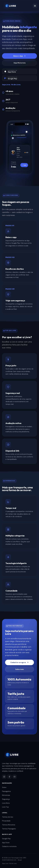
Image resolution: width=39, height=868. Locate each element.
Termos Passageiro (9, 829)
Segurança (6, 799)
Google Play (6, 839)
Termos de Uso (8, 817)
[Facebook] (9, 777)
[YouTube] (15, 777)
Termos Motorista (9, 825)
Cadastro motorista (9, 846)
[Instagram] (4, 777)
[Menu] (35, 6)
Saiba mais (20, 669)
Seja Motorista (20, 63)
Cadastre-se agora (19, 662)
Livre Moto (6, 803)
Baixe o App (19, 56)
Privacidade (6, 821)
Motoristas (6, 795)
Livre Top (5, 807)
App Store (6, 843)
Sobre (4, 787)
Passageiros (6, 791)
